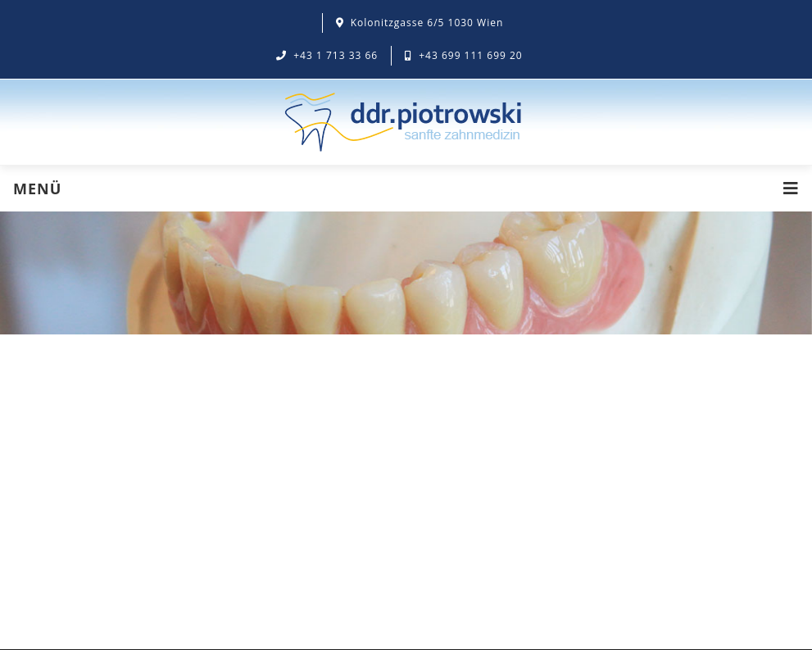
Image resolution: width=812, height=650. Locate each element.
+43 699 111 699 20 (464, 55)
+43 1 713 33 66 (327, 55)
